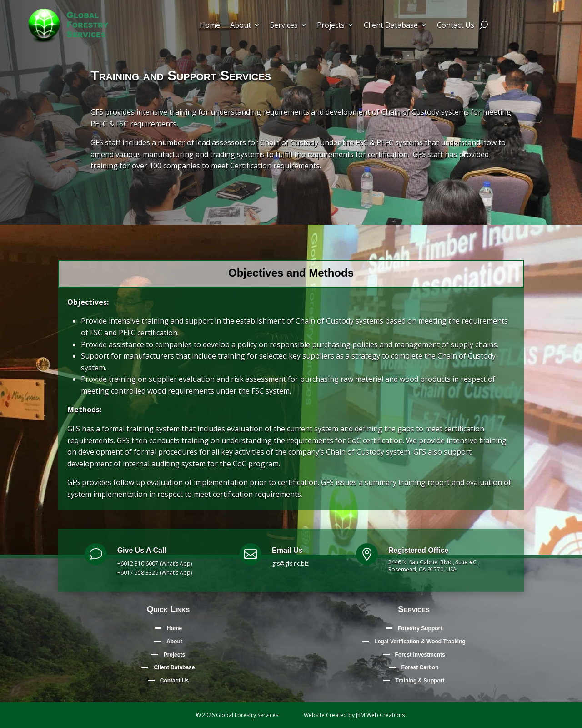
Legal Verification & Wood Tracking (420, 642)
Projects (331, 26)
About (241, 26)
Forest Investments (420, 655)
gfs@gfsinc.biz (290, 564)
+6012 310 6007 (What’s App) (155, 564)
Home (210, 26)
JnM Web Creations (380, 715)
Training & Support (420, 681)
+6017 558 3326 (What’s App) (155, 573)
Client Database (391, 26)
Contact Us (456, 26)
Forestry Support (420, 628)
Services (284, 26)
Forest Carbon (420, 667)
